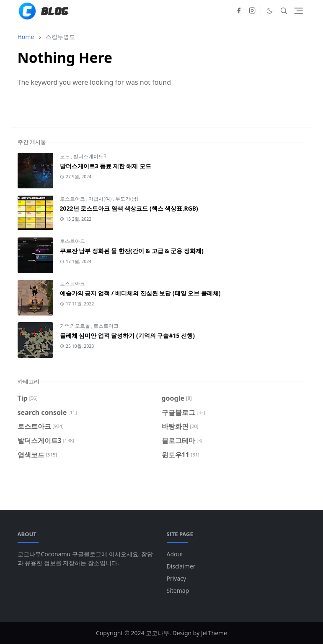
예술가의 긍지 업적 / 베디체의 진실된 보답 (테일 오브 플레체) (140, 293)
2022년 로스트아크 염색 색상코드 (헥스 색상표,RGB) (129, 208)
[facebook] (239, 11)
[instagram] (252, 11)
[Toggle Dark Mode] (270, 11)
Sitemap (178, 591)
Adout (175, 554)
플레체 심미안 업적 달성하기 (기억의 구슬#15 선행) (127, 335)
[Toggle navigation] (298, 11)
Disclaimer (181, 566)
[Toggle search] (284, 11)
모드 (66, 156)
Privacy (177, 578)
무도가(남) (127, 199)
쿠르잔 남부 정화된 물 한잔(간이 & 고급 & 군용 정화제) (132, 251)
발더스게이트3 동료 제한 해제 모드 (106, 166)
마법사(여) (101, 199)
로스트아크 (73, 199)
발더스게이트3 (90, 156)
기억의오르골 (76, 326)
